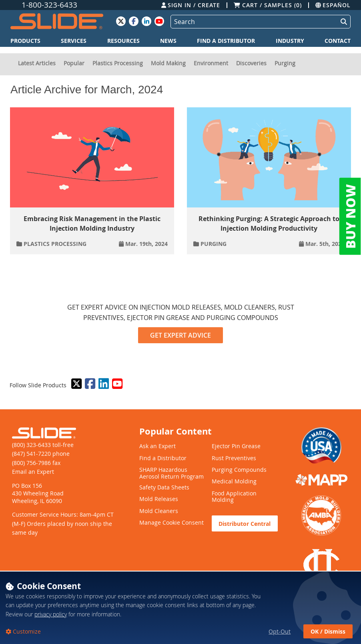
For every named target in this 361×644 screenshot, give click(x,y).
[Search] (253, 22)
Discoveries (251, 63)
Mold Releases (159, 499)
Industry (290, 41)
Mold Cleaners (159, 511)
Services (74, 41)
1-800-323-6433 (49, 5)
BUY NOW (350, 216)
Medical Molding (234, 482)
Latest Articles (37, 63)
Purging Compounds (239, 470)
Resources (123, 41)
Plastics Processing (118, 63)
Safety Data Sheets (164, 488)
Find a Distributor (226, 41)
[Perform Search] (342, 22)
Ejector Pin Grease (236, 446)
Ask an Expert (157, 446)
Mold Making (168, 63)
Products (25, 41)
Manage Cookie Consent (171, 523)
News (168, 41)
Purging (285, 63)
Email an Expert (33, 472)
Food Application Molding (234, 497)
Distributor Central (245, 524)
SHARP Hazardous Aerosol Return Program (171, 473)
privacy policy (51, 631)
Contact (338, 41)
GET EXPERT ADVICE (180, 335)
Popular (74, 63)
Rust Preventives (234, 458)
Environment (211, 63)
